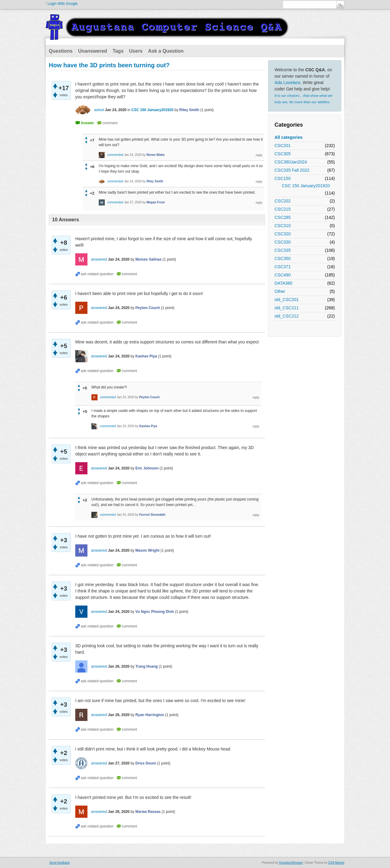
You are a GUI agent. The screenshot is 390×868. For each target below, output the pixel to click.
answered (99, 259)
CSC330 (283, 242)
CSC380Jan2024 (291, 162)
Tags (118, 51)
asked (99, 110)
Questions (61, 51)
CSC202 (283, 201)
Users (136, 51)
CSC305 (283, 154)
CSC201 (283, 146)
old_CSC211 (287, 308)
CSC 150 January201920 (306, 186)
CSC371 (283, 267)
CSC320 (283, 234)
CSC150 (283, 178)
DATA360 (284, 283)
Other (280, 291)
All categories (289, 137)
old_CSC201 (287, 300)
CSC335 (283, 250)
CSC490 (283, 275)
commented (115, 155)
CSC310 (283, 226)
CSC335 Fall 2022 (292, 170)
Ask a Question (166, 51)
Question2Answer (291, 863)
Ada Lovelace (287, 83)
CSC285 (283, 217)
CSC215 (283, 209)
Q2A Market (336, 863)
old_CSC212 (287, 316)
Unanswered (92, 51)
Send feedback (60, 863)
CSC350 (283, 258)
